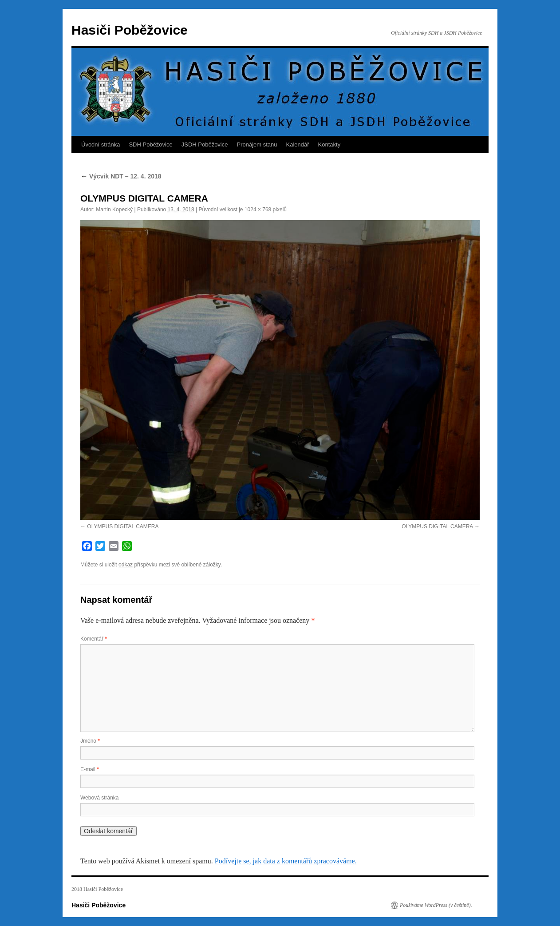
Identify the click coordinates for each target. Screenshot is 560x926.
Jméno (90, 741)
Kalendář (298, 144)
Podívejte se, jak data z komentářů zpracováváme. (286, 861)
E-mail (90, 769)
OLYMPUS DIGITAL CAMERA (123, 526)
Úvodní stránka (101, 144)
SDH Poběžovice (150, 144)
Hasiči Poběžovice (130, 30)
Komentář (94, 639)
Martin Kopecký (114, 210)
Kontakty (329, 144)
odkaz (126, 565)
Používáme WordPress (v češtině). (436, 905)
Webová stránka (100, 798)
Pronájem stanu (257, 144)
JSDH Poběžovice (205, 144)
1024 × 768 (258, 210)
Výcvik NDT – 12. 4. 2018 (121, 176)
